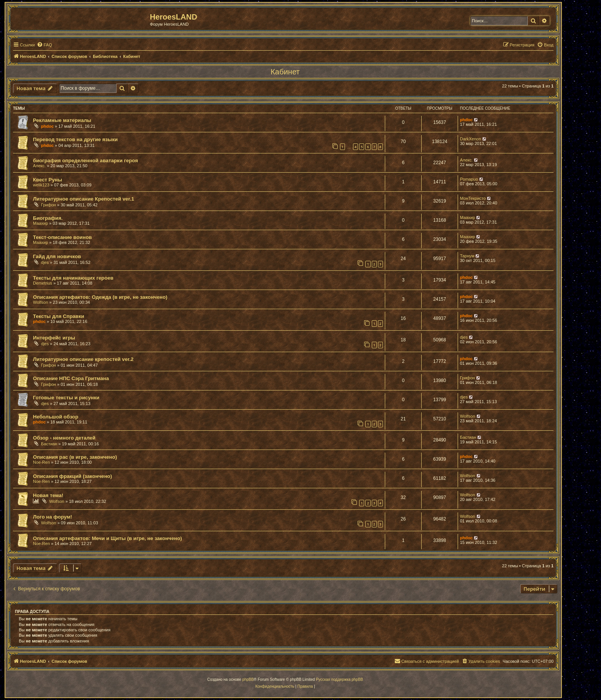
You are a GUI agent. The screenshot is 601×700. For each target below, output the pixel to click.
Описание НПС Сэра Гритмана (71, 378)
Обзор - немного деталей (64, 438)
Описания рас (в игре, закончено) (75, 457)
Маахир (40, 223)
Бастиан (49, 444)
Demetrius (43, 283)
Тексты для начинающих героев (73, 278)
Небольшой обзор (56, 417)
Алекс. (39, 166)
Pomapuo (469, 179)
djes (45, 262)
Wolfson (41, 302)
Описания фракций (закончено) (72, 476)
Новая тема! (48, 495)
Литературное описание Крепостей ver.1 (84, 199)
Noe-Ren (41, 462)
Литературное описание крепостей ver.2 (83, 359)
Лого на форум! (53, 517)
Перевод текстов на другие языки (75, 139)
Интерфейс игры (54, 338)
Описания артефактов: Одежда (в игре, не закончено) (100, 297)
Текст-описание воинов (62, 237)
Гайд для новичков (57, 256)
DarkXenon (470, 139)
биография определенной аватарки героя (85, 161)
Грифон (48, 205)
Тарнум (467, 256)
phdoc (47, 126)
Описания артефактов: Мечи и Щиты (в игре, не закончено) (108, 538)
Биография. (48, 218)
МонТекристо (473, 198)
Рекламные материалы (62, 120)
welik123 (41, 185)
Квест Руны (48, 180)
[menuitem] (44, 45)
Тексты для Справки (59, 316)
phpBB (248, 679)
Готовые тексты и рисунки (66, 398)
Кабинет (285, 72)
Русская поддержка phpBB (339, 679)
